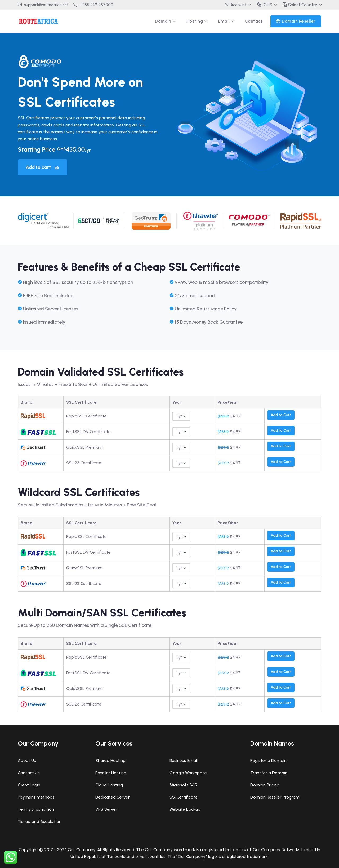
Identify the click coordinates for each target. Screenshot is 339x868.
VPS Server (106, 809)
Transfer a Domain (269, 773)
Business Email (184, 761)
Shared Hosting (110, 761)
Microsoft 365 (183, 785)
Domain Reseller (299, 21)
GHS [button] (265, 5)
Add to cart (43, 167)
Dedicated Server (113, 797)
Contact (254, 21)
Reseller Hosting (111, 773)
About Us (27, 761)
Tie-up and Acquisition (40, 821)
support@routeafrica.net (43, 5)
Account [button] (235, 5)
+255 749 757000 (93, 5)
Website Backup (185, 809)
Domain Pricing (265, 785)
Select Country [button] (300, 5)
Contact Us (29, 773)
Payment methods (36, 797)
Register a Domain (268, 761)
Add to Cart (281, 415)
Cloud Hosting (109, 785)
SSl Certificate (184, 797)
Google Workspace (188, 773)
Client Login (29, 785)
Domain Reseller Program (275, 797)
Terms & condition (36, 809)
